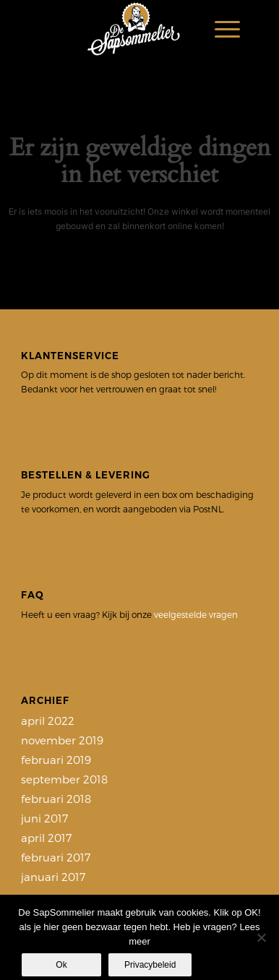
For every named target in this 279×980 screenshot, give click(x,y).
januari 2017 (53, 877)
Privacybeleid (150, 965)
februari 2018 (56, 799)
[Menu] (220, 29)
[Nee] (261, 937)
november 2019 (62, 740)
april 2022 (48, 721)
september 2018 (64, 779)
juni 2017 (44, 818)
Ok (61, 965)
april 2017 (46, 838)
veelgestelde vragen (196, 614)
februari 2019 (56, 760)
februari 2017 (56, 857)
